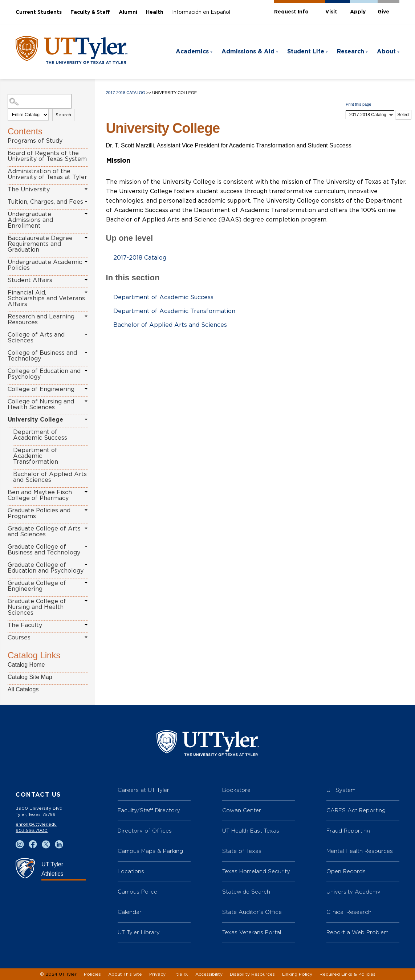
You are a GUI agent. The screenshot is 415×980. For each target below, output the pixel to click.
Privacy (157, 974)
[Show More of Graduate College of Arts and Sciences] (86, 528)
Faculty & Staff (90, 12)
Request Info (291, 12)
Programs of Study (35, 141)
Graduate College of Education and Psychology (46, 568)
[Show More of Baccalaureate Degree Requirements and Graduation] (86, 238)
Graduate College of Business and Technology (44, 550)
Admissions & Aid (248, 52)
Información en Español (201, 12)
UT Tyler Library (139, 932)
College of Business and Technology (42, 356)
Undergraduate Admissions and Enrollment (30, 220)
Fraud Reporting (348, 831)
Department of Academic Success (40, 435)
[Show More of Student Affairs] (86, 280)
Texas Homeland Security (256, 871)
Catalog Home (26, 665)
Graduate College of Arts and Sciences (44, 532)
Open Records (346, 871)
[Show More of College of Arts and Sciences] (86, 334)
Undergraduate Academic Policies (45, 265)
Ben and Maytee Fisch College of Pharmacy (40, 495)
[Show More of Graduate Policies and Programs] (86, 510)
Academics (192, 52)
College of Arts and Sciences (36, 338)
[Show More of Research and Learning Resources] (86, 316)
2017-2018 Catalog (126, 93)
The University (29, 190)
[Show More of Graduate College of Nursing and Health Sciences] (86, 601)
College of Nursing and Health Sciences (41, 404)
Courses (19, 638)
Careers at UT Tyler (143, 790)
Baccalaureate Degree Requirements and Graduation (40, 244)
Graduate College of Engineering (37, 586)
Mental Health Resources (360, 851)
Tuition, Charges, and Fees (45, 202)
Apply (358, 12)
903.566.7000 (32, 830)
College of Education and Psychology (44, 374)
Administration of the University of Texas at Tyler (47, 174)
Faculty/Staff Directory (149, 810)
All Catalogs (23, 689)
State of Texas (242, 851)
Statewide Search (246, 892)
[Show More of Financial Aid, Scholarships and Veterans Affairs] (86, 292)
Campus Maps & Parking (150, 851)
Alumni (128, 12)
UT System (341, 790)
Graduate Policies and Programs (39, 513)
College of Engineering (41, 389)
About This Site (125, 974)
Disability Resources (252, 974)
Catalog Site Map (30, 677)
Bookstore (236, 790)
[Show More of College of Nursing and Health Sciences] (86, 401)
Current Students (39, 12)
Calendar (130, 912)
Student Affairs (30, 280)
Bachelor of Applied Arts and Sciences (50, 477)
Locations (131, 871)
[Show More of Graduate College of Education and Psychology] (86, 565)
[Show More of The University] (86, 189)
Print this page (358, 104)
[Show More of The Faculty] (86, 625)
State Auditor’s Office (252, 912)
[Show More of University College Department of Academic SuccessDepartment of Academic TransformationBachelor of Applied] (86, 419)
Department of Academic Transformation (36, 456)
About (386, 52)
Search (63, 115)
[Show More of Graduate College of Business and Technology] (86, 546)
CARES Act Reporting (356, 810)
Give (383, 12)
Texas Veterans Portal (252, 932)
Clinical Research (349, 912)
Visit (331, 12)
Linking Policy (297, 974)
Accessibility (209, 974)
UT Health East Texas (251, 831)
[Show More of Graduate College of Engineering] (86, 583)
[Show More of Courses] (86, 637)
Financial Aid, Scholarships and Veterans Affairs (46, 298)
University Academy (353, 892)
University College (35, 420)
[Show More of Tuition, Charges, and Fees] (86, 202)
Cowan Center (242, 810)
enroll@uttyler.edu (36, 824)
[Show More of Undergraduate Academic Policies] (86, 262)
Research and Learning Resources (41, 320)
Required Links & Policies (347, 974)
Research (351, 52)
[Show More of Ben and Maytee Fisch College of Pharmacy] (86, 492)
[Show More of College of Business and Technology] (86, 353)
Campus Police (137, 892)
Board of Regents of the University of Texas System (47, 156)
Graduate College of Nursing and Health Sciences (37, 607)
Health (155, 12)
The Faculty (25, 625)
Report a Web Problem (357, 932)
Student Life (306, 52)
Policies (92, 974)
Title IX (180, 974)
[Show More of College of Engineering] (86, 389)
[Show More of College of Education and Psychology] (86, 371)
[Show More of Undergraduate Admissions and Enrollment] (86, 214)
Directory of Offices (145, 831)
